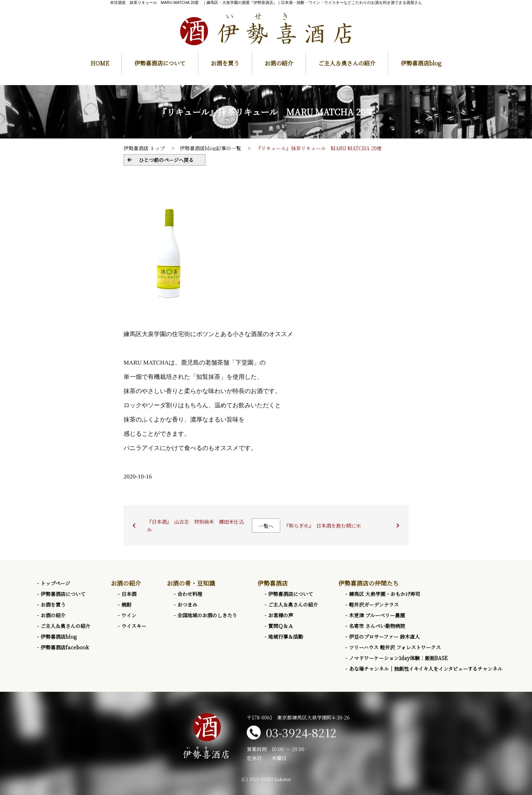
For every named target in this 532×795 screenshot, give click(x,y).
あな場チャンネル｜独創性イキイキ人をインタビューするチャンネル (426, 669)
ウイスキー (134, 626)
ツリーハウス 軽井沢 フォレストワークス (395, 647)
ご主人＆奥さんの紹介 (347, 63)
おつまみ (187, 605)
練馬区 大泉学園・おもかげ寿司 (385, 594)
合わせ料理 (190, 594)
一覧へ (266, 526)
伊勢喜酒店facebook (65, 647)
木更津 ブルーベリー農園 (377, 615)
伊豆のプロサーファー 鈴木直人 (384, 637)
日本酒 (129, 594)
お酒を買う (225, 63)
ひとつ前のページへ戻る (166, 160)
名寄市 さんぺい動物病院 (377, 626)
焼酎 (126, 605)
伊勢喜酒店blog (421, 63)
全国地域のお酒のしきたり (207, 615)
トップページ (55, 583)
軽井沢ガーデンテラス (374, 605)
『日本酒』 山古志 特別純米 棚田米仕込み (195, 525)
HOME (100, 63)
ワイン (129, 615)
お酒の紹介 (279, 63)
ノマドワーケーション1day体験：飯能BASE (398, 658)
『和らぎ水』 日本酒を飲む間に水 (322, 525)
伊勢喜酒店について (160, 63)
